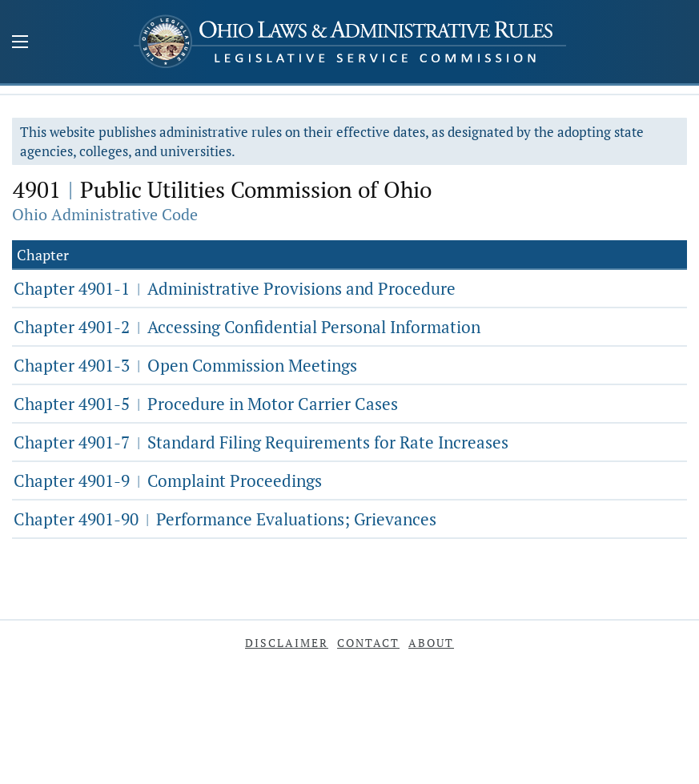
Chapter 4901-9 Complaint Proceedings (168, 480)
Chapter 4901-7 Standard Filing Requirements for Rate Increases (261, 442)
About (431, 643)
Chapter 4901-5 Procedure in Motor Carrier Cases (206, 404)
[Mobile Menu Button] (20, 43)
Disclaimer (287, 643)
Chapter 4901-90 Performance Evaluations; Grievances (225, 519)
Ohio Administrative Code (105, 214)
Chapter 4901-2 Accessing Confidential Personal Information (247, 327)
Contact (368, 643)
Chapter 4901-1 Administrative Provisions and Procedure (235, 288)
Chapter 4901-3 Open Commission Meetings (185, 365)
